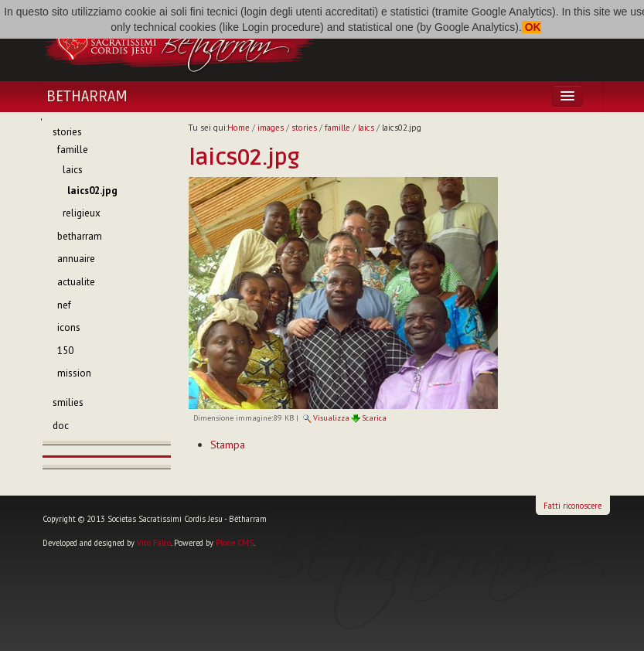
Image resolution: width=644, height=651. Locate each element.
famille (337, 128)
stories (304, 128)
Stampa (228, 445)
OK (532, 27)
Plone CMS (235, 543)
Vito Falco (154, 543)
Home (239, 128)
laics (366, 128)
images (271, 128)
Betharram (87, 97)
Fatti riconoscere (572, 506)
